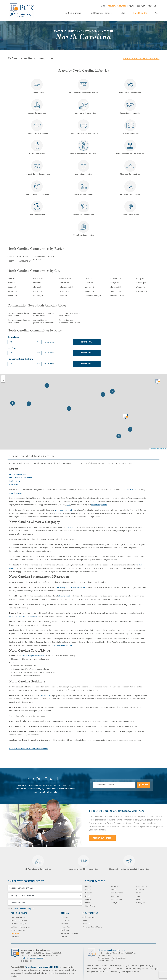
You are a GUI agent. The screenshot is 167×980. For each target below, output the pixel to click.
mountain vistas (130, 489)
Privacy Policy (66, 927)
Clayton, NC (38, 287)
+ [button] (3, 377)
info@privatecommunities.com (33, 958)
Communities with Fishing (37, 127)
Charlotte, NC (39, 283)
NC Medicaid (46, 695)
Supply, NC (140, 278)
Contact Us (65, 920)
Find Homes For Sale (19, 920)
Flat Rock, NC (39, 296)
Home (102, 6)
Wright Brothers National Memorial (23, 616)
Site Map (64, 924)
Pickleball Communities (130, 188)
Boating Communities (37, 107)
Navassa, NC (90, 291)
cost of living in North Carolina (34, 656)
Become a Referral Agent (92, 927)
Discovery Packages (19, 924)
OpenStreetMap (162, 449)
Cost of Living (15, 481)
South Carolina (141, 886)
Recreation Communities (37, 208)
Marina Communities (84, 168)
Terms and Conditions (70, 933)
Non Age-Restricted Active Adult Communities (129, 863)
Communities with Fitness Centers (84, 127)
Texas (138, 893)
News (131, 6)
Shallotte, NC (116, 287)
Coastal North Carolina (18, 256)
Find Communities (72, 13)
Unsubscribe (16, 937)
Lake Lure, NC (64, 291)
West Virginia (90, 906)
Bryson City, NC (14, 296)
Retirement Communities (83, 208)
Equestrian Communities (130, 107)
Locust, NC (89, 283)
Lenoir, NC (89, 278)
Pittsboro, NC (116, 278)
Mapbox (153, 449)
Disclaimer (65, 930)
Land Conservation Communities (130, 147)
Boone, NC (12, 287)
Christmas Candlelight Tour (62, 645)
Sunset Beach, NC (117, 296)
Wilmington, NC (142, 291)
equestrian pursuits (99, 505)
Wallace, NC (141, 287)
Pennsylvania (115, 903)
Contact (141, 6)
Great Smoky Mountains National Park (70, 587)
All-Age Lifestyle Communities (38, 863)
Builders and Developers (20, 927)
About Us (152, 6)
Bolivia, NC (12, 283)
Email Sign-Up (140, 13)
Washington (141, 903)
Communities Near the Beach (37, 188)
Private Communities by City (24, 909)
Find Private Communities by (26, 881)
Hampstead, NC (65, 278)
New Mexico (115, 896)
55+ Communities (37, 86)
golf (69, 505)
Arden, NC (12, 278)
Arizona (88, 886)
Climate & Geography (18, 474)
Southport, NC (116, 291)
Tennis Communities (130, 208)
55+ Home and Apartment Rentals (84, 86)
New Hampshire (117, 893)
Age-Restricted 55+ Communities (84, 863)
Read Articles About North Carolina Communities (28, 749)
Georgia (88, 899)
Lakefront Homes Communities (37, 168)
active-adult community (64, 510)
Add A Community (89, 917)
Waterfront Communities (84, 229)
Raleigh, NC (115, 283)
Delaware (89, 893)
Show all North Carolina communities (141, 59)
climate (70, 527)
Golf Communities (37, 147)
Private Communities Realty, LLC (111, 950)
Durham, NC (38, 291)
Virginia (139, 899)
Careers (64, 937)
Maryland (114, 886)
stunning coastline (65, 596)
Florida (88, 896)
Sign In (85, 920)
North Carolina (116, 899)
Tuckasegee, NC (143, 283)
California (89, 890)
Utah (138, 896)
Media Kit (86, 924)
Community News (18, 930)
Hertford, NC (64, 283)
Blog (123, 13)
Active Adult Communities (130, 86)
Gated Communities (130, 127)
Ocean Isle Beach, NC (93, 296)
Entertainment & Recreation (20, 478)
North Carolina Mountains (19, 261)
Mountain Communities (130, 168)
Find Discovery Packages (101, 13)
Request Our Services (117, 6)
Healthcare (14, 484)
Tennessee (140, 890)
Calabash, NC (38, 278)
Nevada (113, 890)
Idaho (87, 903)
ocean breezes (15, 493)
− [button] (3, 381)
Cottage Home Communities (83, 107)
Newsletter (15, 933)
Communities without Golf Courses (83, 147)
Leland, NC (63, 296)
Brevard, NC (12, 291)
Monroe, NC (89, 287)
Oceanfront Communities (84, 188)
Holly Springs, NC (66, 287)
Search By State (95, 881)
